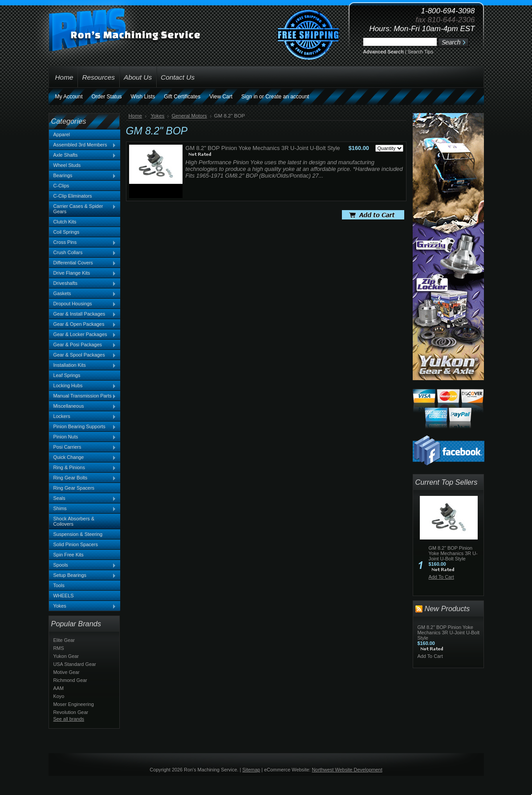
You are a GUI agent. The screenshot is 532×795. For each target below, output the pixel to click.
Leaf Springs (67, 375)
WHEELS (64, 596)
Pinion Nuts (83, 437)
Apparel (62, 134)
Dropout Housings (83, 304)
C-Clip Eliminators (73, 196)
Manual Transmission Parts (83, 396)
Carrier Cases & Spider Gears (83, 209)
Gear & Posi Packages (83, 345)
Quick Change (83, 458)
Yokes (83, 606)
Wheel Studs (67, 165)
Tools (59, 585)
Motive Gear (67, 672)
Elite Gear (64, 640)
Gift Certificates (182, 97)
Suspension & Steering (78, 534)
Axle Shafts (83, 155)
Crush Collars (83, 253)
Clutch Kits (65, 222)
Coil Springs (67, 232)
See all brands (69, 719)
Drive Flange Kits (83, 273)
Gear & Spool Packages (83, 355)
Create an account (287, 97)
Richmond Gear (70, 680)
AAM (59, 688)
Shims (83, 509)
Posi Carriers (83, 447)
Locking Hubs (83, 386)
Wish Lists (143, 97)
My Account (69, 97)
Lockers (83, 417)
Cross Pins (83, 243)
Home (136, 116)
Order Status (107, 97)
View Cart (221, 97)
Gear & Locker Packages (83, 335)
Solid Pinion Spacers (76, 544)
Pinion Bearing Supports (83, 427)
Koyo (59, 696)
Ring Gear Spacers (74, 488)
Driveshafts (83, 284)
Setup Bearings (83, 576)
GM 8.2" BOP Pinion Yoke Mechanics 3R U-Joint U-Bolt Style (263, 148)
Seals (83, 499)
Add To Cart (441, 577)
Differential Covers (83, 263)
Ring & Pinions (83, 468)
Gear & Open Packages (83, 324)
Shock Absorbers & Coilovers (74, 521)
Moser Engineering (74, 704)
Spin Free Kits (69, 555)
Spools (83, 565)
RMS (59, 648)
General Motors (189, 116)
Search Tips (420, 52)
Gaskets (83, 294)
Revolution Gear (71, 712)
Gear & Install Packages (83, 314)
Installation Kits (83, 365)
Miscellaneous (83, 406)
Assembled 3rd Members (83, 145)
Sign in (250, 97)
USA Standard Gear (75, 664)
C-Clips (61, 186)
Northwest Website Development (347, 770)
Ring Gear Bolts (83, 478)
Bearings (83, 176)
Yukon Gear (66, 656)
